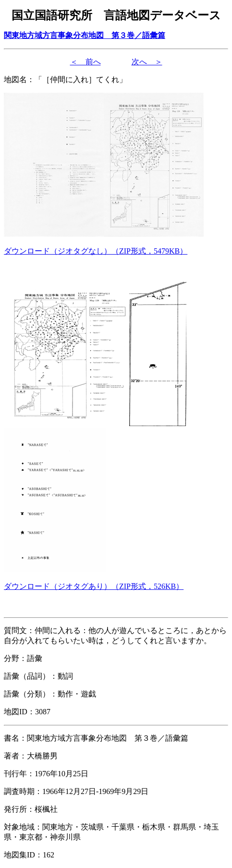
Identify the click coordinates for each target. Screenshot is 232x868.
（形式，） (96, 251)
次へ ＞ (147, 62)
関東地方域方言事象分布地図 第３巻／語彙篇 (85, 35)
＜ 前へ (85, 62)
